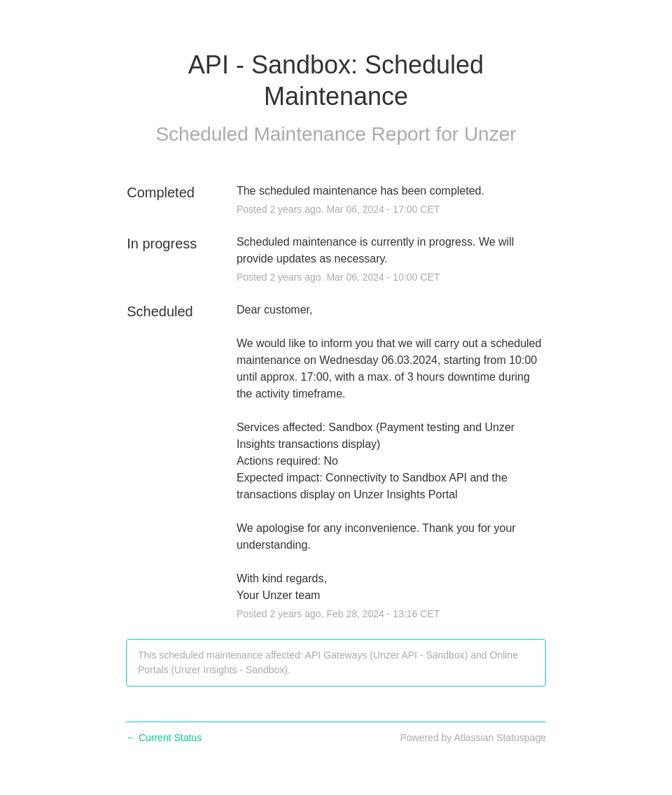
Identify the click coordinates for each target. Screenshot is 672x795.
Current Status (164, 738)
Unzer (490, 134)
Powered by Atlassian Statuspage (473, 738)
